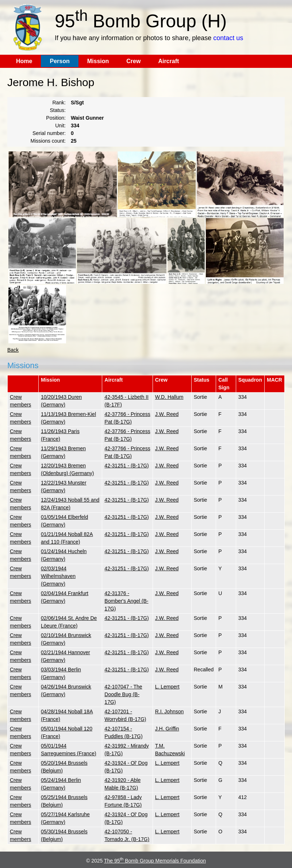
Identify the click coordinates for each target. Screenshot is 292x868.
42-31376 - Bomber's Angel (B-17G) (126, 601)
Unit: (60, 126)
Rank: (59, 103)
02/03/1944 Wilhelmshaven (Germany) (58, 576)
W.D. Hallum (169, 397)
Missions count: (48, 141)
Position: (56, 118)
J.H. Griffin (167, 729)
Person (59, 61)
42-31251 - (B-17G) (126, 466)
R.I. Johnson (170, 711)
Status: (58, 110)
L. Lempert (167, 687)
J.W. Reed (167, 414)
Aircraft (168, 61)
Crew (133, 61)
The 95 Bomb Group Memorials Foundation (155, 861)
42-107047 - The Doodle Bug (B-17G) (123, 694)
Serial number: (49, 133)
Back (13, 350)
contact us (228, 38)
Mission (98, 61)
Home (24, 61)
